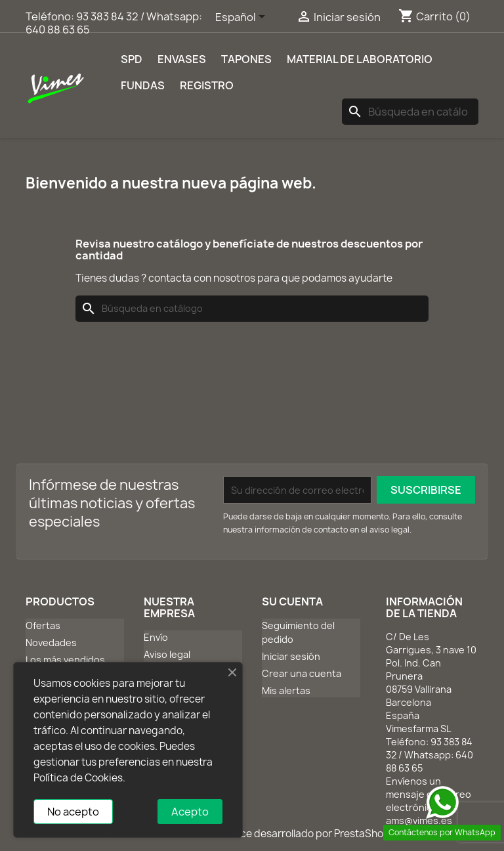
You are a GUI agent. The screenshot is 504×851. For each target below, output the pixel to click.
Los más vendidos (65, 660)
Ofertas (43, 625)
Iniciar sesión (291, 656)
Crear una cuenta (302, 673)
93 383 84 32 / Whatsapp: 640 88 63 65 (114, 23)
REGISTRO (207, 85)
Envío (156, 637)
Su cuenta (292, 601)
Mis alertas (286, 690)
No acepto (73, 812)
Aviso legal (167, 654)
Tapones (246, 59)
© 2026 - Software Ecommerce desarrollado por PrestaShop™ (252, 834)
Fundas (143, 85)
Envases (182, 59)
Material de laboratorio (360, 59)
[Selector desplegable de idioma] (242, 18)
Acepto (190, 812)
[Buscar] (410, 112)
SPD (132, 59)
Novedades (51, 643)
